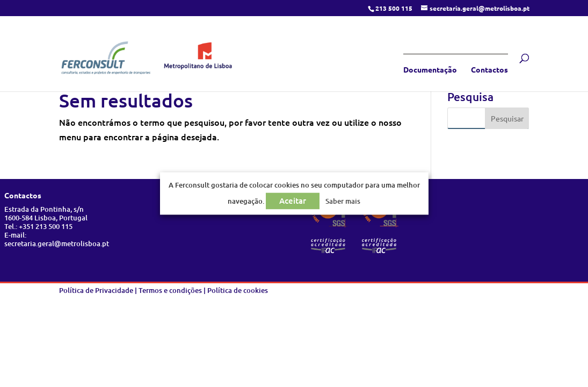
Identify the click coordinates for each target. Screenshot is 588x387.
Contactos (489, 70)
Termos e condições (170, 290)
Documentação (430, 70)
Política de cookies (238, 290)
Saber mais (343, 202)
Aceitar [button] (293, 201)
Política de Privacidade (96, 290)
